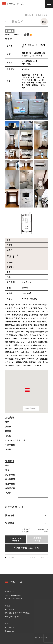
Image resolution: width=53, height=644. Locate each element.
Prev (33, 557)
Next (45, 557)
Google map (12, 617)
